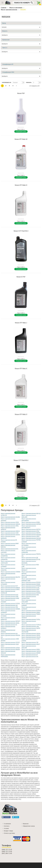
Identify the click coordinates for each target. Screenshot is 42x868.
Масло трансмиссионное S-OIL (31, 588)
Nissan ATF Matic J (21, 323)
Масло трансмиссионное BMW (10, 544)
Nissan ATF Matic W (21, 139)
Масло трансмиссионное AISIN (10, 522)
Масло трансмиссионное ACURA (10, 517)
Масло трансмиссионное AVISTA (10, 535)
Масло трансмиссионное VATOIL (31, 634)
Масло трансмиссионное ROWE (31, 584)
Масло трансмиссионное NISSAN (31, 535)
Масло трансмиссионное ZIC (30, 657)
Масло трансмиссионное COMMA (11, 572)
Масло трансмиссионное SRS (30, 595)
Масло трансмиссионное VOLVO (31, 637)
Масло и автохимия (16, 8)
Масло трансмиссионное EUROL (10, 589)
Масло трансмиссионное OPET (31, 536)
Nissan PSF (21, 93)
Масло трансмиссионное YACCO (31, 651)
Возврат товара (8, 831)
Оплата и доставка (9, 833)
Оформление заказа (29, 826)
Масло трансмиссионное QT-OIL (31, 559)
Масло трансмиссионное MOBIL (31, 522)
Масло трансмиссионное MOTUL (31, 529)
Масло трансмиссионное (9, 10)
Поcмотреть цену (21, 131)
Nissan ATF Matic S (21, 414)
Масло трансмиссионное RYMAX (31, 586)
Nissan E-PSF (21, 277)
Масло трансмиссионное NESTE (31, 533)
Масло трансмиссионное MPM (30, 531)
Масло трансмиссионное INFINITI (11, 621)
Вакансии (26, 824)
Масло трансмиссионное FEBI (10, 597)
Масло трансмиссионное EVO (10, 595)
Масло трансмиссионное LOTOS (10, 648)
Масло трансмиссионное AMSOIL (11, 524)
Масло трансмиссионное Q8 (30, 558)
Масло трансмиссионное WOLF (31, 644)
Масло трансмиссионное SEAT (31, 589)
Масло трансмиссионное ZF (30, 655)
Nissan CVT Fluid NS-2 (21, 460)
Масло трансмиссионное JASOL (10, 623)
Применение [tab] (6, 40)
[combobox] (23, 3)
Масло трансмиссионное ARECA (10, 531)
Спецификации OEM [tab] (8, 72)
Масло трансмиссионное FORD (10, 598)
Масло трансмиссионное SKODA (31, 593)
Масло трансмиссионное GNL (9, 607)
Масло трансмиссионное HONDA (10, 609)
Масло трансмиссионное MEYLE (31, 514)
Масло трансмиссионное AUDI (10, 533)
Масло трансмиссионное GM (9, 605)
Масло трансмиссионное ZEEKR (31, 653)
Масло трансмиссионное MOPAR (31, 524)
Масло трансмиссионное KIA (9, 634)
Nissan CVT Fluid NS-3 (21, 231)
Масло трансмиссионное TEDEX (31, 614)
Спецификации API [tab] (8, 64)
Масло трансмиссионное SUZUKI (31, 611)
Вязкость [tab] (5, 31)
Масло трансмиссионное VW (30, 642)
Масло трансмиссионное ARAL (10, 526)
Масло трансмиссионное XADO (31, 650)
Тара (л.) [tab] (5, 48)
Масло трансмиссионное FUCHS (10, 604)
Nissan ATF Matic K (21, 369)
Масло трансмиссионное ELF (9, 586)
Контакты (7, 826)
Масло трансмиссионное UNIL (30, 627)
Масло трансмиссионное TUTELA (31, 625)
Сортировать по (6, 82)
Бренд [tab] (4, 23)
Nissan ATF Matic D (21, 185)
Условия (6, 828)
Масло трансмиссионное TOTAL (31, 619)
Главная (4, 8)
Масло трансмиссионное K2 (9, 625)
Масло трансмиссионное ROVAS (31, 582)
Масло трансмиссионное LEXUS (10, 642)
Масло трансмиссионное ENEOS (10, 588)
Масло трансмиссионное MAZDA (10, 650)
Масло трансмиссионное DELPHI (10, 577)
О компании (7, 824)
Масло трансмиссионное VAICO (31, 628)
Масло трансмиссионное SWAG (31, 612)
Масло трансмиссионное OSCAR (31, 538)
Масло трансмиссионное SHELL (31, 591)
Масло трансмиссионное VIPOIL (31, 635)
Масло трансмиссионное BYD (9, 549)
